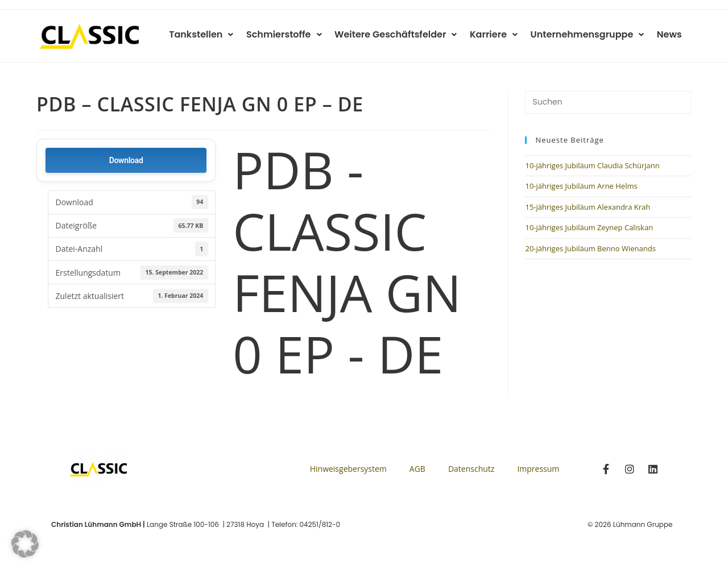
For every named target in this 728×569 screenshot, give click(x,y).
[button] (25, 544)
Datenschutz (471, 469)
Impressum (538, 469)
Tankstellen (209, 34)
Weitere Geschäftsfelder (401, 34)
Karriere (497, 34)
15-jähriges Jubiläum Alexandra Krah (588, 207)
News (670, 34)
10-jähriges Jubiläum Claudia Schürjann (592, 165)
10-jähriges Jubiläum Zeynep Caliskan (589, 227)
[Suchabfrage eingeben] (608, 102)
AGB (417, 469)
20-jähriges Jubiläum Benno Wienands (590, 248)
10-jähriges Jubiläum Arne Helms (581, 186)
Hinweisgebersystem (348, 469)
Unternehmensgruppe (589, 34)
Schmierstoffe (290, 34)
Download (126, 160)
